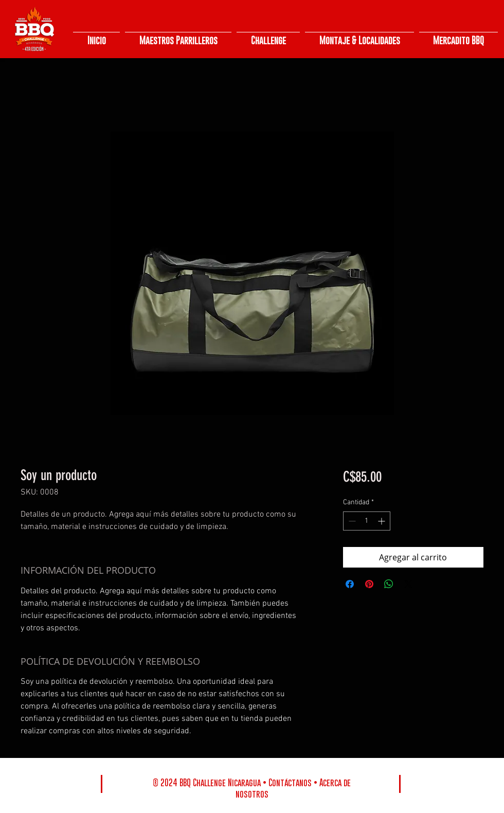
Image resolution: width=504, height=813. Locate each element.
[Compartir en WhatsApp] (389, 584)
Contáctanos (290, 783)
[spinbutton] (367, 521)
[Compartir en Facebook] (350, 584)
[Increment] (382, 521)
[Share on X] (408, 584)
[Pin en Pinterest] (369, 584)
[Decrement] (351, 521)
